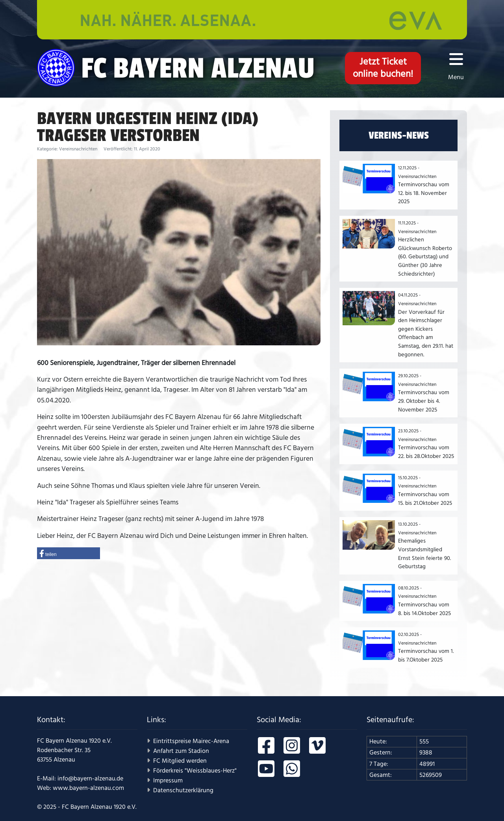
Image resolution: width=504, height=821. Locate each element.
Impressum (168, 780)
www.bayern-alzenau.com (88, 788)
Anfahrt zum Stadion (181, 751)
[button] (69, 553)
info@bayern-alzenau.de (90, 778)
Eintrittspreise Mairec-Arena (191, 741)
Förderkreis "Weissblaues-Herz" (195, 771)
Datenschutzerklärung (183, 790)
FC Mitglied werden (180, 761)
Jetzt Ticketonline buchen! (383, 68)
